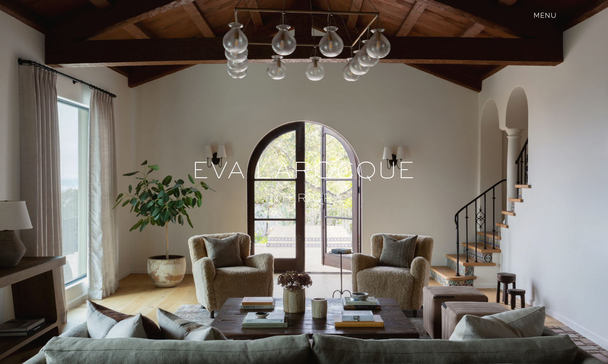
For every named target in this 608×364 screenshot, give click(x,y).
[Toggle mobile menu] (545, 15)
